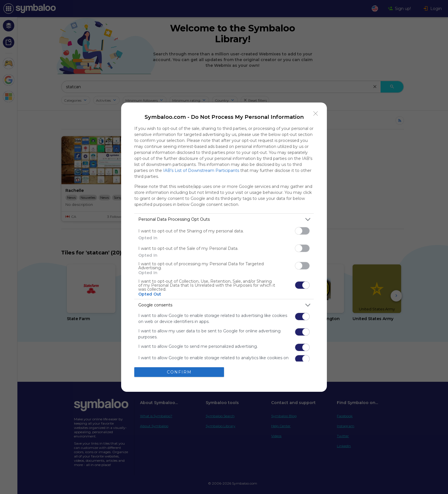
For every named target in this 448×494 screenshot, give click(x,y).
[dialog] (224, 247)
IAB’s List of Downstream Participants (201, 170)
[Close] (316, 114)
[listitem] (224, 219)
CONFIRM (179, 372)
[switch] (302, 231)
